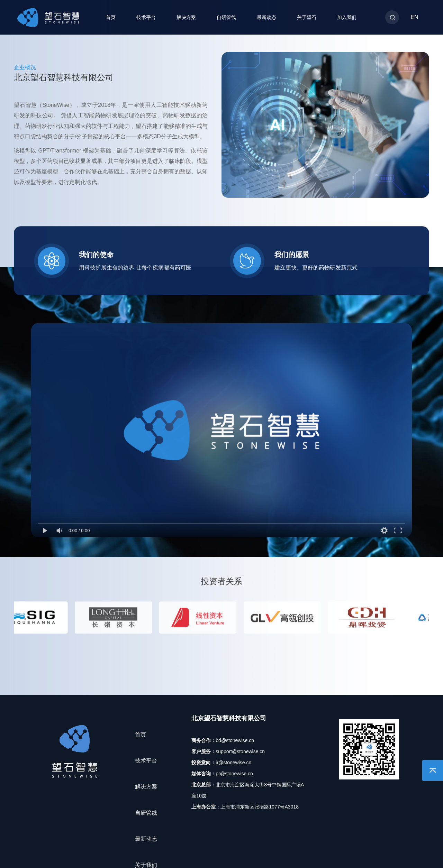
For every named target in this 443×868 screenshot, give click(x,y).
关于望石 (307, 17)
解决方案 (186, 17)
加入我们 (347, 17)
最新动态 (266, 17)
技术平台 (146, 17)
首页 (111, 17)
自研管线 (226, 17)
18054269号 (198, 852)
